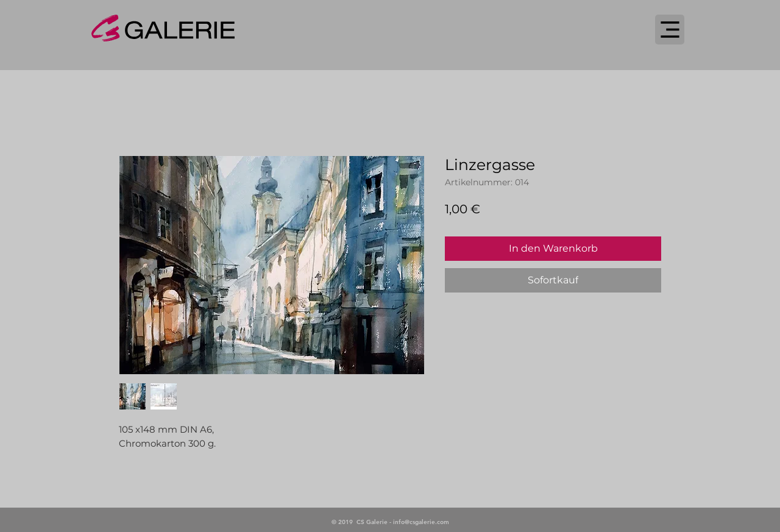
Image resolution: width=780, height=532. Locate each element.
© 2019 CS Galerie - (362, 522)
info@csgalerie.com (421, 522)
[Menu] (670, 30)
